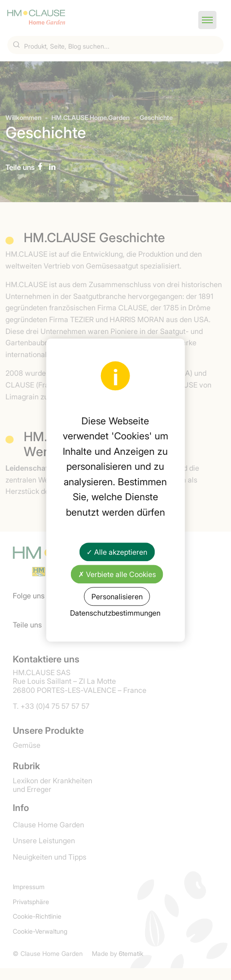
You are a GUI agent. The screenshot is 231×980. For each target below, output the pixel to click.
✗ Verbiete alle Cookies (117, 574)
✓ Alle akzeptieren (117, 552)
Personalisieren (117, 596)
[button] (207, 20)
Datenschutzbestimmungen (115, 613)
